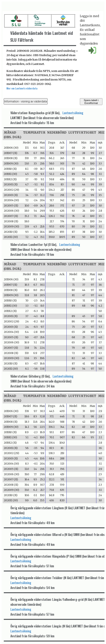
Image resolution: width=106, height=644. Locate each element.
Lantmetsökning (73, 113)
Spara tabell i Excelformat (91, 102)
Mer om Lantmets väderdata (22, 88)
